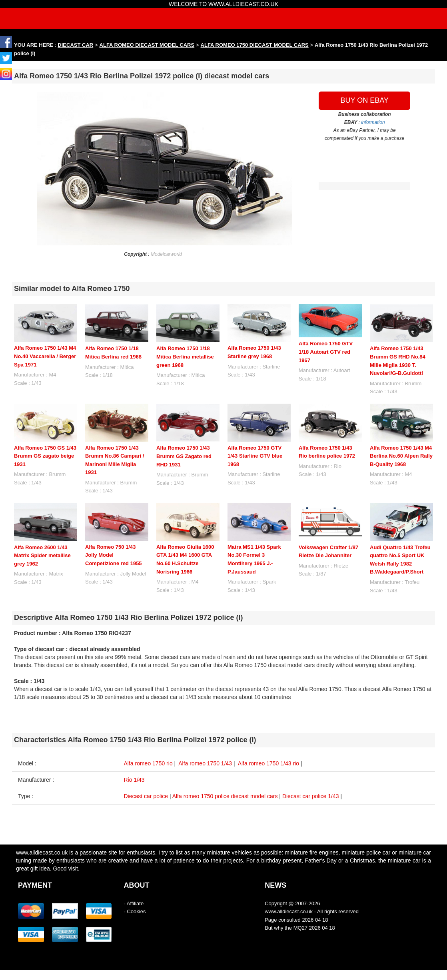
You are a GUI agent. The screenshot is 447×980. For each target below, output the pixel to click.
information (373, 122)
